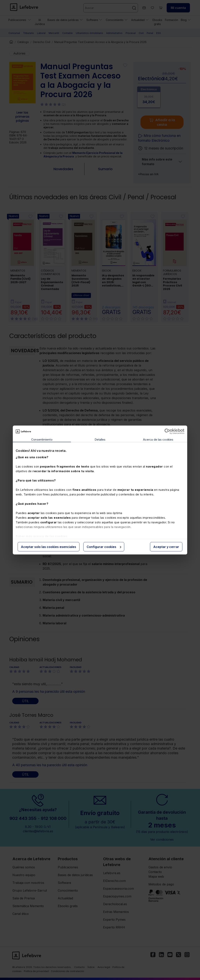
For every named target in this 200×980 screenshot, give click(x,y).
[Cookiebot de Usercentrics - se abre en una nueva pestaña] (167, 431)
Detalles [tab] (100, 440)
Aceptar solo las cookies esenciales (49, 547)
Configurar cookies (104, 547)
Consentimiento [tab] (42, 440)
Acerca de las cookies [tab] (158, 440)
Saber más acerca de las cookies (42, 536)
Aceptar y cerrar (166, 547)
